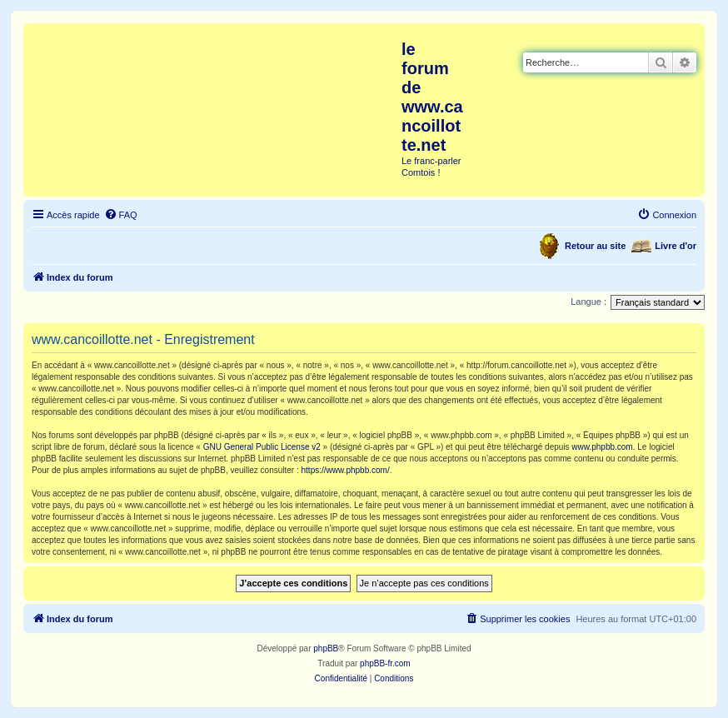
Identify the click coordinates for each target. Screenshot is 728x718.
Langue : (588, 302)
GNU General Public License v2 (262, 447)
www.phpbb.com (602, 447)
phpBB (326, 648)
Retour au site (595, 246)
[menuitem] (121, 215)
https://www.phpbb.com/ (346, 470)
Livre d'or (676, 246)
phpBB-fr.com (385, 663)
